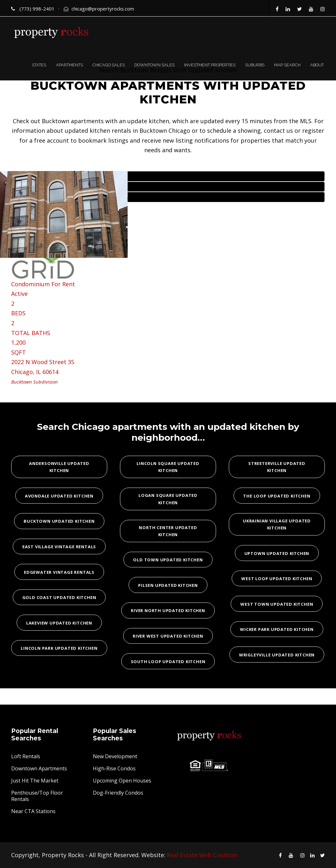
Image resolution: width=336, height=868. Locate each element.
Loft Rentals (26, 756)
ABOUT (317, 65)
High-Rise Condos (114, 768)
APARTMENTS (69, 65)
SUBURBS (255, 65)
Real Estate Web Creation (202, 855)
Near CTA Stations (33, 811)
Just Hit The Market (35, 781)
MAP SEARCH (287, 65)
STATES (39, 65)
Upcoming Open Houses (122, 781)
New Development (115, 756)
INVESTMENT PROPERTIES (210, 65)
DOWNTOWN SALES (154, 65)
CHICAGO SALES (109, 65)
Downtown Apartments (39, 768)
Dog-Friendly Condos (118, 793)
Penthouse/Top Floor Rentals (37, 796)
